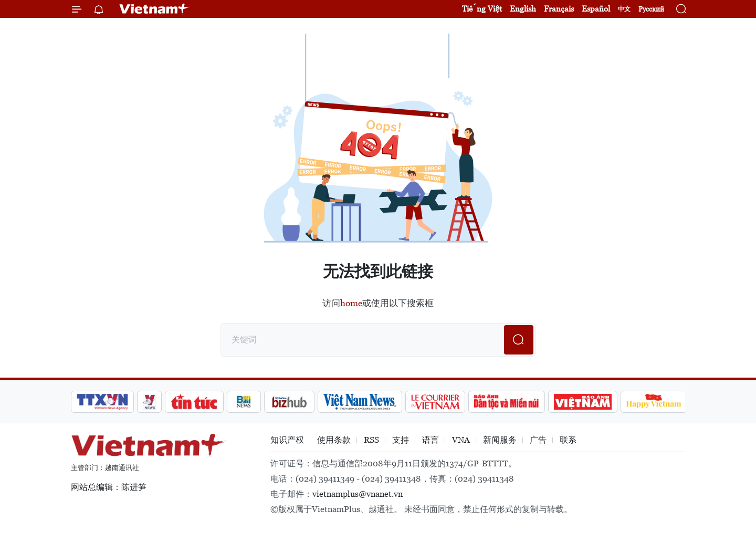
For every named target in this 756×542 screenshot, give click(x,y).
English (523, 9)
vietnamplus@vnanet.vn (358, 494)
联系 (568, 440)
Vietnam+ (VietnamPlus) (154, 9)
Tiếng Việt (482, 9)
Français (559, 9)
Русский (651, 9)
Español (596, 9)
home (351, 303)
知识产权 (287, 440)
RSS (371, 440)
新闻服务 (500, 440)
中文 (624, 9)
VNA (461, 440)
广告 (538, 440)
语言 (430, 440)
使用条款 (334, 440)
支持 (401, 440)
